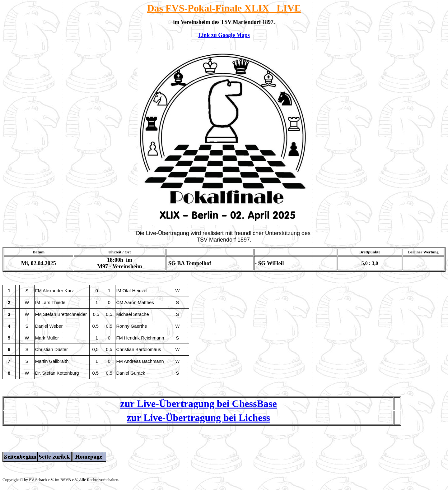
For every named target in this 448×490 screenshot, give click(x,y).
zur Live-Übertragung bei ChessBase (198, 406)
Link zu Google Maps (224, 35)
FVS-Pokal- (189, 8)
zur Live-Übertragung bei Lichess (199, 420)
